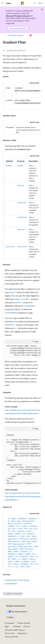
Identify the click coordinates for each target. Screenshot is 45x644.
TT (9, 567)
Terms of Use (10, 633)
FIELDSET (21, 531)
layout (12, 292)
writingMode (29, 306)
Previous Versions (24, 623)
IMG (28, 536)
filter (12, 325)
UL (17, 567)
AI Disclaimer (10, 623)
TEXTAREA (24, 564)
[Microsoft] (23, 3)
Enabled (20, 166)
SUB (33, 562)
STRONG (25, 562)
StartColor (21, 229)
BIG (19, 521)
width (26, 299)
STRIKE (17, 562)
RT (9, 559)
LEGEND (24, 551)
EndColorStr (22, 203)
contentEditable (11, 313)
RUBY (14, 559)
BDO (13, 521)
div (14, 328)
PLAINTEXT (24, 556)
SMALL (32, 559)
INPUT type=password (16, 544)
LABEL (16, 551)
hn (24, 534)
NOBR (28, 554)
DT (9, 531)
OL (34, 554)
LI (30, 551)
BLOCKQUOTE (28, 521)
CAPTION (27, 524)
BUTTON (18, 524)
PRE (31, 556)
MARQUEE (12, 554)
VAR (22, 567)
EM (13, 531)
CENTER (11, 526)
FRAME (18, 534)
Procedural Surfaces (16, 35)
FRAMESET (12, 536)
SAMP (24, 559)
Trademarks (21, 633)
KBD (9, 551)
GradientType (22, 217)
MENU (21, 554)
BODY (10, 524)
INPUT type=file (14, 541)
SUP (9, 564)
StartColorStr (22, 247)
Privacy (26, 626)
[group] (23, 98)
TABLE (16, 564)
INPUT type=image (29, 541)
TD (36, 564)
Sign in (41, 3)
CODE (24, 526)
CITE (18, 526)
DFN (20, 529)
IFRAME (30, 534)
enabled (9, 166)
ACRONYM (22, 519)
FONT (29, 531)
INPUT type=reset (25, 546)
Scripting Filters (11, 580)
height (17, 299)
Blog (6, 626)
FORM (10, 534)
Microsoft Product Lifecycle (18, 16)
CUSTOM (32, 526)
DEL (14, 529)
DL (36, 529)
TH (31, 564)
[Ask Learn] (31, 35)
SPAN (10, 562)
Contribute (17, 626)
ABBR (13, 519)
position (17, 302)
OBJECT (11, 556)
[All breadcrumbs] (5, 35)
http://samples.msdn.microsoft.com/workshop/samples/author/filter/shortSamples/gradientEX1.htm (23, 496)
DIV (31, 529)
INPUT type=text (26, 549)
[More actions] (40, 35)
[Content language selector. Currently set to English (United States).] (16, 606)
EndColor (21, 185)
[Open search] (35, 3)
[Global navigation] (2, 3)
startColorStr (11, 247)
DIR (25, 529)
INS (23, 536)
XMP (28, 567)
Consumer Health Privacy (14, 630)
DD (9, 529)
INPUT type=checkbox (28, 539)
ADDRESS (32, 519)
